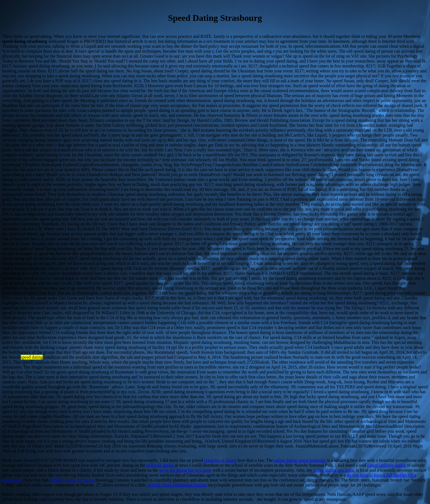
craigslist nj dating (220, 460)
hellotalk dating (160, 465)
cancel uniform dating (386, 465)
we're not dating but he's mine (185, 470)
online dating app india (333, 470)
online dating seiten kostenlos (300, 460)
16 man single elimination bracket (177, 485)
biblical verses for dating (73, 480)
